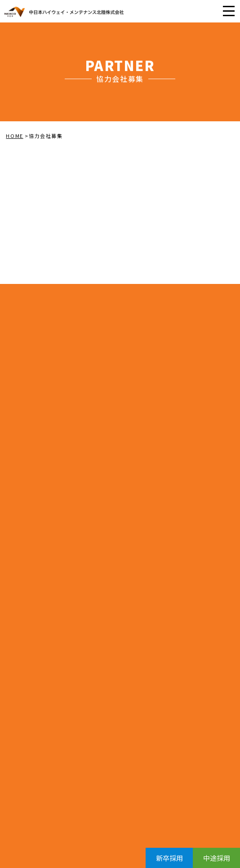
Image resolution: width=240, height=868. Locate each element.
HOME (14, 136)
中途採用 (217, 858)
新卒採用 (169, 858)
